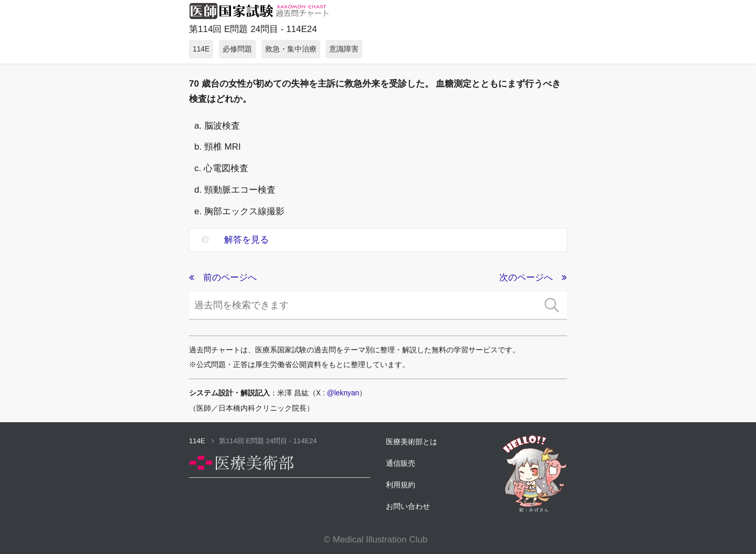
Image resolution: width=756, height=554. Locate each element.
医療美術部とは (412, 442)
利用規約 (401, 485)
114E (202, 441)
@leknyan (343, 393)
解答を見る (235, 240)
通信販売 (401, 463)
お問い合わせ (408, 506)
